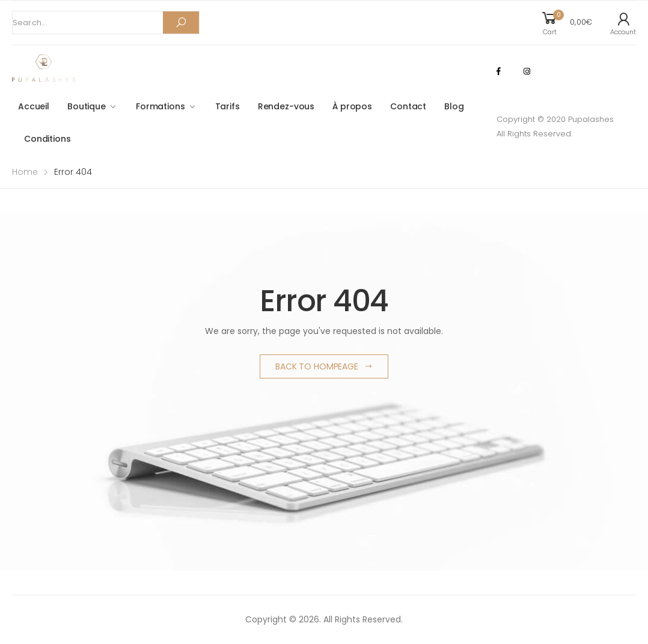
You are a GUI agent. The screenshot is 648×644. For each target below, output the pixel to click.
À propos (352, 106)
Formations (160, 106)
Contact (408, 106)
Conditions (47, 139)
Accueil (34, 106)
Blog (454, 106)
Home (25, 172)
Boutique (87, 106)
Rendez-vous (286, 106)
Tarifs (228, 106)
